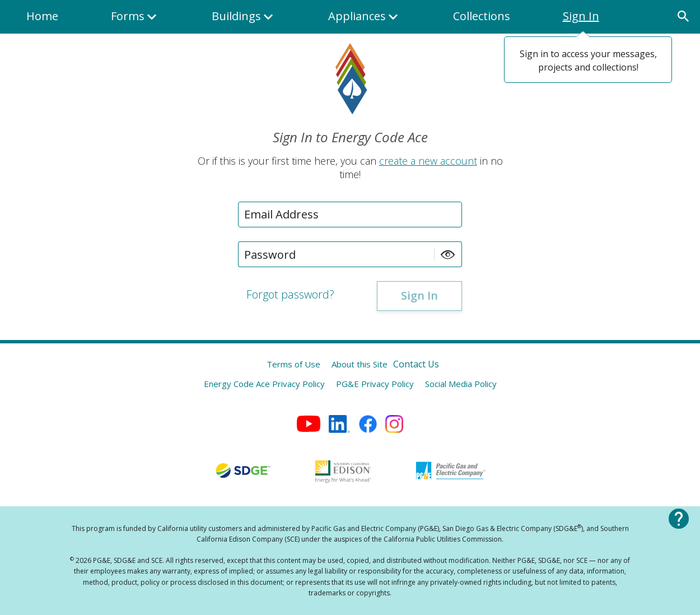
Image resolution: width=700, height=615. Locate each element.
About (360, 364)
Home (42, 16)
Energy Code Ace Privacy (264, 384)
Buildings (244, 21)
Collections (482, 16)
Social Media (461, 384)
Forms (135, 21)
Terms (293, 364)
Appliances (364, 21)
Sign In (581, 16)
